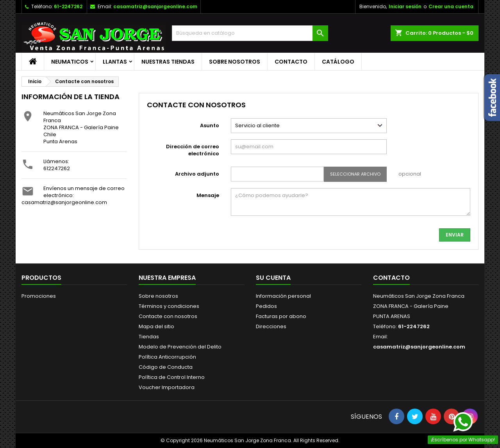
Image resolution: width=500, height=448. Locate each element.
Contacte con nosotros (168, 316)
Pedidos (266, 306)
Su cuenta (273, 278)
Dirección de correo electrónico (193, 150)
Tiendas (149, 337)
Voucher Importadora (167, 387)
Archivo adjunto (197, 174)
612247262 (57, 168)
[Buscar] (250, 33)
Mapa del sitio (156, 326)
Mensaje (208, 195)
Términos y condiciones (169, 306)
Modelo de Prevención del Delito (180, 347)
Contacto (291, 62)
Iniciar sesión (405, 6)
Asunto (210, 125)
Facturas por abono (281, 316)
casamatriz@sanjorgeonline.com (155, 6)
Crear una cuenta (451, 6)
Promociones (39, 296)
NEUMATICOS (70, 62)
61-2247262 (68, 6)
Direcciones (271, 326)
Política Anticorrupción (167, 357)
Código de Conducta (166, 367)
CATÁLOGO (338, 62)
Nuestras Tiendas (168, 62)
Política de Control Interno (172, 377)
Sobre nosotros (235, 62)
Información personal (283, 296)
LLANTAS (115, 62)
